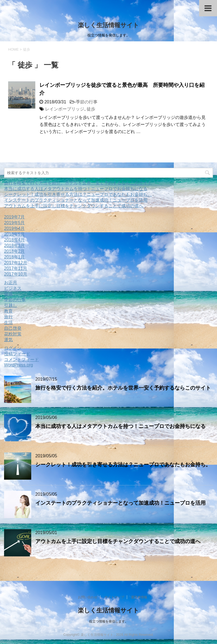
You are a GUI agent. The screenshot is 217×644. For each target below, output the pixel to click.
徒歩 (91, 109)
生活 (8, 323)
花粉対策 (13, 334)
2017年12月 (16, 263)
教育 (8, 311)
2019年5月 (15, 223)
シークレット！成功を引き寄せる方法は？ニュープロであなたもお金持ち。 (78, 194)
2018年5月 (15, 234)
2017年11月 (16, 268)
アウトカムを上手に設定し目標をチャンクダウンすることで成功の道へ (74, 206)
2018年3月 (15, 246)
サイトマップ (114, 597)
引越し (11, 305)
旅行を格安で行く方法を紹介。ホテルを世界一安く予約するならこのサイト (78, 183)
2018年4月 (15, 240)
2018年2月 (15, 251)
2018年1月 (15, 257)
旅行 (8, 317)
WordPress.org (18, 365)
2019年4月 (15, 228)
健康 (8, 294)
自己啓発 (13, 328)
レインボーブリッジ (65, 109)
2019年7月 (15, 217)
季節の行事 (87, 102)
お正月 (11, 283)
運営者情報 (139, 597)
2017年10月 (16, 274)
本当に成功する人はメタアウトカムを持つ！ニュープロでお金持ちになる (76, 189)
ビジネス (13, 288)
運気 (8, 340)
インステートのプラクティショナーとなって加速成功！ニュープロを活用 (76, 200)
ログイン (13, 348)
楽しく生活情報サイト (108, 25)
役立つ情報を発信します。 (109, 621)
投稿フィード (17, 354)
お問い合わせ (88, 597)
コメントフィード (21, 360)
